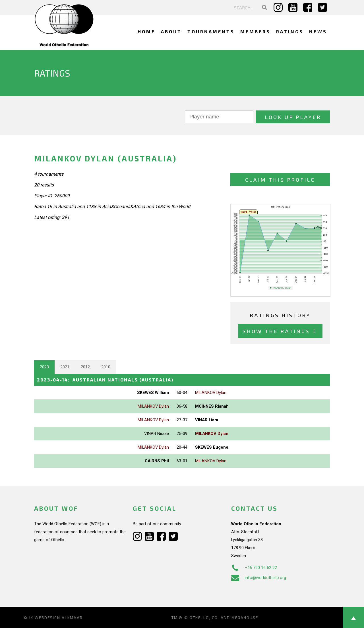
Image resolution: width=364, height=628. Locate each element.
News (318, 31)
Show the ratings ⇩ (280, 331)
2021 (65, 367)
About (171, 31)
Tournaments (211, 31)
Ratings (290, 31)
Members (255, 31)
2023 (44, 367)
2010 (106, 367)
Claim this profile (280, 179)
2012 (85, 367)
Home (146, 31)
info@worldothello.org (259, 578)
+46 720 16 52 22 (254, 568)
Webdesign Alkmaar (59, 618)
